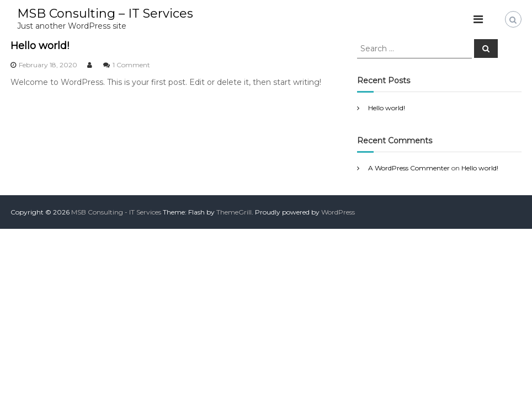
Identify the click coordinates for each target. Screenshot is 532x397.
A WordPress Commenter (409, 168)
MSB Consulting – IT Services (105, 14)
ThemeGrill (234, 212)
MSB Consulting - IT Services (116, 212)
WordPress (338, 212)
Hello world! (40, 46)
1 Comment (131, 65)
